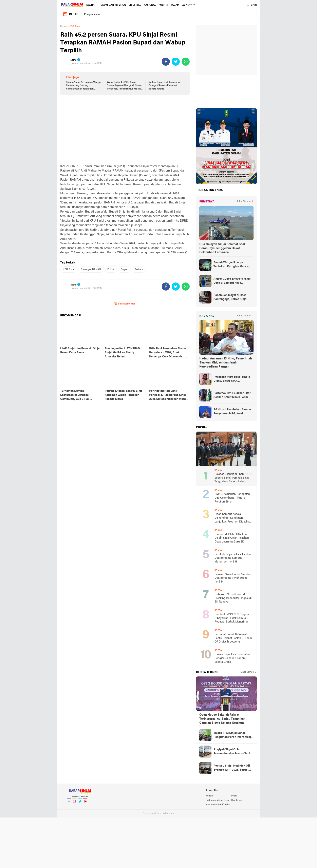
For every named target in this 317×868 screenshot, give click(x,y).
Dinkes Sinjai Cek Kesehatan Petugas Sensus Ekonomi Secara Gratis (165, 86)
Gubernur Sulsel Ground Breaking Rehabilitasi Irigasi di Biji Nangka (233, 598)
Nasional (150, 5)
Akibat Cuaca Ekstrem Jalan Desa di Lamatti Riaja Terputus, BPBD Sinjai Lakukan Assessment (232, 281)
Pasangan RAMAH (91, 270)
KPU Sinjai (69, 270)
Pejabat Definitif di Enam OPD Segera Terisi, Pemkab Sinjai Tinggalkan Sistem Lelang (233, 478)
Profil (234, 796)
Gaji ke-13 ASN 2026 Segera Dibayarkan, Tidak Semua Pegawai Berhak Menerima (232, 618)
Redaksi (210, 796)
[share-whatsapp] (186, 62)
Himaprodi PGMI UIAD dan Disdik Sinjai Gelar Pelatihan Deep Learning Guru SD (232, 538)
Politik (163, 5)
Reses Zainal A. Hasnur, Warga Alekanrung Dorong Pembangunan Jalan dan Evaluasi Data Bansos (83, 86)
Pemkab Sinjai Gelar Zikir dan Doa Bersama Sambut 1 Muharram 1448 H (233, 558)
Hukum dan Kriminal (113, 5)
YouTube (85, 803)
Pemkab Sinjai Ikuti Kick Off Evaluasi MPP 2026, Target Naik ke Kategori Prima (232, 768)
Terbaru (139, 270)
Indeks (71, 14)
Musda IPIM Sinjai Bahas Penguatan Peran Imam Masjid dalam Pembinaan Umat (233, 735)
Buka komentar (125, 304)
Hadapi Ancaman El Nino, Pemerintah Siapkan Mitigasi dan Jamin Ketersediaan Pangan (226, 363)
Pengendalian (92, 14)
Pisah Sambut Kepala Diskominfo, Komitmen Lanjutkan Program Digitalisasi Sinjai (233, 518)
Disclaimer (237, 800)
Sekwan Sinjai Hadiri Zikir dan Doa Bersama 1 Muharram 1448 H (233, 578)
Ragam (175, 5)
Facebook (69, 803)
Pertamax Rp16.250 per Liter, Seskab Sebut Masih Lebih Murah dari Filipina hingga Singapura (232, 396)
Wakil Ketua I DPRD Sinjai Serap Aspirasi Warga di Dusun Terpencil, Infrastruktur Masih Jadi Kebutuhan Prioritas (125, 86)
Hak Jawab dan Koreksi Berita (218, 805)
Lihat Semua (244, 201)
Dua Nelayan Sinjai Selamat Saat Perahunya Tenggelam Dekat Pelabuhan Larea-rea (222, 248)
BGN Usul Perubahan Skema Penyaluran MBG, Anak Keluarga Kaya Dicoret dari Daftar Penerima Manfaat (232, 412)
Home (63, 26)
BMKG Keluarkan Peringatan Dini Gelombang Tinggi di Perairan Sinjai (232, 498)
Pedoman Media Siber (217, 800)
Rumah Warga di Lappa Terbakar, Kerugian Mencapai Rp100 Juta (233, 265)
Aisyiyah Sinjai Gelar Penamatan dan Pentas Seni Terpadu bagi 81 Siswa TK (232, 752)
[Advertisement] (125, 130)
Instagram (74, 803)
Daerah (91, 5)
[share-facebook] (166, 62)
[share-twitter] (176, 62)
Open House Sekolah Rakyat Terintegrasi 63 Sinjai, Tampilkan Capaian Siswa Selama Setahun (222, 719)
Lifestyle (135, 5)
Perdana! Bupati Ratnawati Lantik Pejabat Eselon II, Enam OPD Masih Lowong (233, 638)
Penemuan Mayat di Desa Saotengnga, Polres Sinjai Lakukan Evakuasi (230, 298)
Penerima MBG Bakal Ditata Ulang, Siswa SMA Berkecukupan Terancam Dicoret (232, 379)
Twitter (80, 803)
